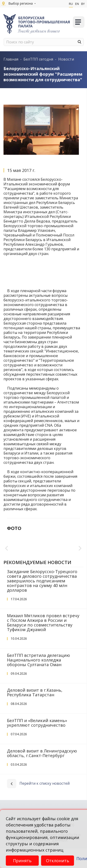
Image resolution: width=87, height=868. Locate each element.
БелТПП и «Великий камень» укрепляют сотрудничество (37, 742)
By (83, 4)
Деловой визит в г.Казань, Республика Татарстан (35, 712)
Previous (7, 558)
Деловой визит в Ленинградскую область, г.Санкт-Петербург (42, 773)
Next (80, 558)
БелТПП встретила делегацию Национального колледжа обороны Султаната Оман (39, 680)
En (77, 4)
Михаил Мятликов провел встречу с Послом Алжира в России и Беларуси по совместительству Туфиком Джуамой (43, 642)
